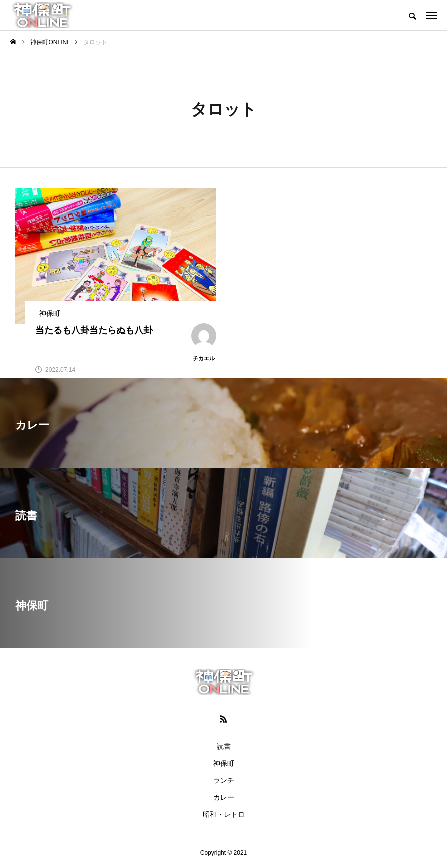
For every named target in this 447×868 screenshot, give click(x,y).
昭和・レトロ (224, 814)
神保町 (224, 763)
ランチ (224, 780)
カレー (224, 797)
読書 (224, 746)
